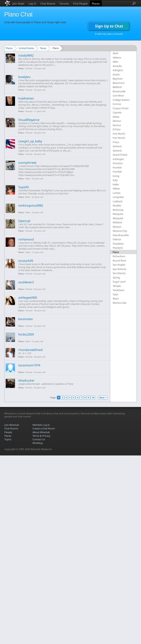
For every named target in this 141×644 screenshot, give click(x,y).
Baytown (118, 79)
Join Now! (18, 3)
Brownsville (119, 91)
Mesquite (118, 214)
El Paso (117, 129)
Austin (116, 74)
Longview (118, 197)
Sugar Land (119, 282)
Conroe (117, 104)
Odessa (117, 239)
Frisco (116, 142)
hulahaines (26, 98)
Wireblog (38, 443)
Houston (118, 163)
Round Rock (119, 261)
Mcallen (117, 205)
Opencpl (24, 221)
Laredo (117, 193)
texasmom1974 (29, 365)
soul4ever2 (26, 282)
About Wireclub (41, 432)
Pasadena (118, 244)
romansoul (26, 239)
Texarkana (118, 290)
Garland (117, 146)
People (8, 432)
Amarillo (117, 66)
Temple (117, 286)
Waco (116, 299)
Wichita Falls (120, 303)
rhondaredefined (30, 350)
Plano (21, 68)
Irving (116, 176)
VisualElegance (29, 120)
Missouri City (120, 231)
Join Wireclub (12, 425)
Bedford (117, 87)
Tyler (115, 294)
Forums (64, 3)
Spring (116, 277)
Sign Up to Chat (109, 26)
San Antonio (120, 269)
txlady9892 (26, 55)
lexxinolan (26, 319)
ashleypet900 (28, 298)
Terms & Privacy (41, 436)
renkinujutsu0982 (31, 205)
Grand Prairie (120, 155)
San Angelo (119, 265)
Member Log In (41, 425)
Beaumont (119, 83)
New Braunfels (121, 235)
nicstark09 (26, 261)
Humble (117, 167)
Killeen (116, 189)
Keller (116, 184)
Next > (103, 397)
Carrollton (118, 95)
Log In (32, 3)
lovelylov (24, 77)
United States (26, 48)
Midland (117, 222)
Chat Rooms (48, 3)
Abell (115, 53)
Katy (115, 180)
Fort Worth (119, 134)
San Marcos (119, 273)
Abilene (117, 58)
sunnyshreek (27, 163)
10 (93, 397)
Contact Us (39, 439)
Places (96, 3)
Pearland (118, 248)
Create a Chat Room (44, 428)
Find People (80, 3)
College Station (121, 100)
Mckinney (118, 210)
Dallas (116, 117)
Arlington (118, 70)
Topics (8, 439)
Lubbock (118, 201)
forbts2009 (26, 334)
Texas (43, 48)
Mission (117, 227)
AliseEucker (26, 380)
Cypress (117, 112)
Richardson (119, 256)
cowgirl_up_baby (30, 141)
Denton (117, 121)
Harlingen (118, 159)
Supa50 (23, 187)
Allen (115, 62)
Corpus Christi (121, 108)
